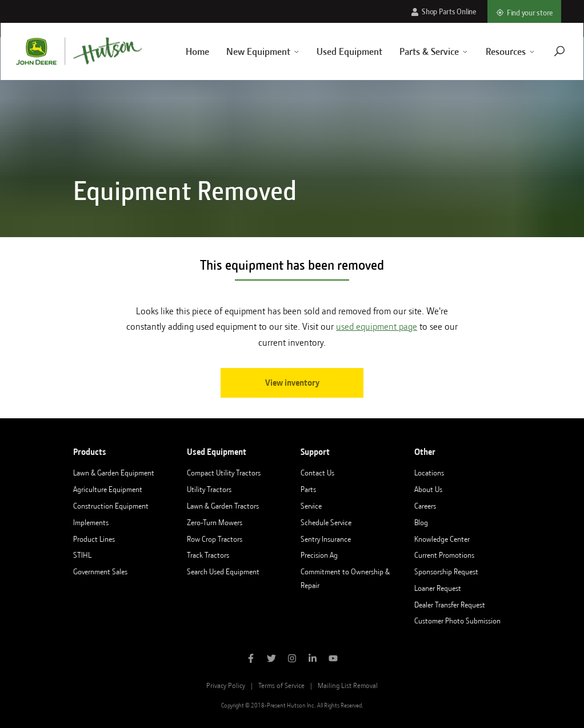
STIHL (82, 555)
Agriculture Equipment (108, 489)
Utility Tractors (209, 489)
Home (184, 51)
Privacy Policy (226, 685)
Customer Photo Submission (457, 621)
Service (311, 506)
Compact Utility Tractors (224, 473)
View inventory (292, 383)
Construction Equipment (111, 506)
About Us (428, 489)
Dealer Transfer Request (450, 605)
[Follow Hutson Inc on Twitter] (271, 659)
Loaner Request (438, 588)
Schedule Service (326, 522)
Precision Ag (319, 555)
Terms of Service (281, 685)
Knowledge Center (442, 539)
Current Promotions (444, 555)
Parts (308, 489)
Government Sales (100, 571)
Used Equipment (336, 51)
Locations (429, 473)
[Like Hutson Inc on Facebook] (251, 659)
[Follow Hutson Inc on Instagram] (292, 659)
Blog (421, 522)
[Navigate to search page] (546, 51)
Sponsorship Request (446, 571)
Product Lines (94, 539)
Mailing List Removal (348, 685)
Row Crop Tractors (215, 539)
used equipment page (377, 327)
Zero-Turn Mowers (215, 522)
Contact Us (317, 473)
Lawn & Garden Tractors (223, 506)
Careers (425, 506)
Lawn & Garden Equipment (114, 473)
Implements (91, 522)
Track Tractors (208, 555)
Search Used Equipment (223, 571)
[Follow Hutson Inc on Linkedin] (313, 659)
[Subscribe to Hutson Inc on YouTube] (333, 659)
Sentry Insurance (326, 539)
